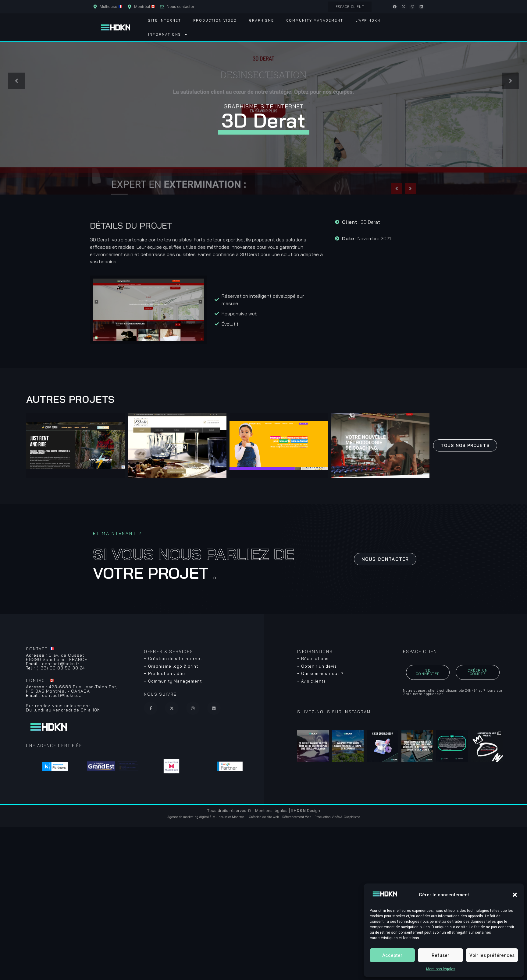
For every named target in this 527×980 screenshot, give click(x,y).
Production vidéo (215, 20)
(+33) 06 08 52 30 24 (55, 668)
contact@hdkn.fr (53, 664)
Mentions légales (441, 969)
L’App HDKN (368, 20)
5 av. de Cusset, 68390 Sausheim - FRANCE (57, 657)
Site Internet (165, 20)
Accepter (392, 955)
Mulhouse (220, 817)
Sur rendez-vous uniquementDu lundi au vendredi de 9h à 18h (63, 708)
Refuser (440, 955)
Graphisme (262, 20)
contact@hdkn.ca (54, 695)
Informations (168, 35)
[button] (515, 895)
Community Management (315, 20)
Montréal (239, 817)
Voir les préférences (492, 955)
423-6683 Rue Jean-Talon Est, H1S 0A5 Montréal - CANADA (72, 689)
